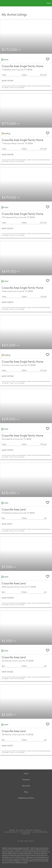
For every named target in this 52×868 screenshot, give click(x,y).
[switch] (48, 58)
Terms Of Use (16, 830)
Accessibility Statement (18, 832)
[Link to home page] (2, 3)
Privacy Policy (34, 830)
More (49, 3)
